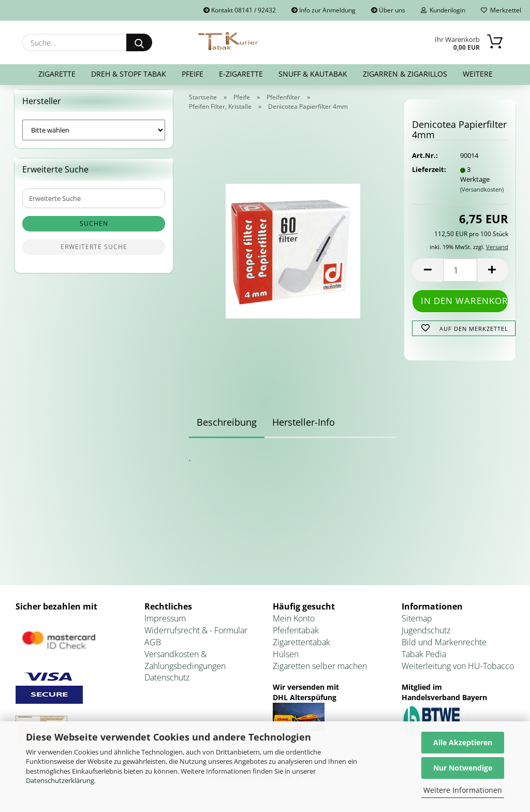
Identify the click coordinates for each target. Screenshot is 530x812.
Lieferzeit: (428, 176)
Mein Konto (294, 625)
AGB (153, 648)
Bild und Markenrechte (444, 648)
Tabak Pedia (424, 660)
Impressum (165, 625)
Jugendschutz (426, 636)
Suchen (94, 230)
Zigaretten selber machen (320, 672)
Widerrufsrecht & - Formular (196, 636)
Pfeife (193, 74)
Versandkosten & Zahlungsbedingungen (185, 666)
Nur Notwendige (463, 768)
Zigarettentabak (301, 648)
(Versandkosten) (482, 195)
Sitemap (417, 625)
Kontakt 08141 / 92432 (240, 10)
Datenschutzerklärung (60, 780)
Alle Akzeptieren (463, 742)
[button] (428, 277)
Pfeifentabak (296, 636)
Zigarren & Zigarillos (405, 74)
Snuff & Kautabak (313, 74)
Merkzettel (501, 10)
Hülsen (286, 660)
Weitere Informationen (463, 790)
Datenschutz (167, 684)
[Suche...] (139, 42)
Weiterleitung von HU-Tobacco (458, 672)
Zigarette (57, 74)
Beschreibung (227, 428)
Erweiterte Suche (94, 253)
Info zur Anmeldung (323, 10)
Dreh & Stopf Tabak (129, 74)
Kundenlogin (443, 10)
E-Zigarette (241, 74)
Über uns (388, 10)
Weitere (478, 74)
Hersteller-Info (304, 428)
